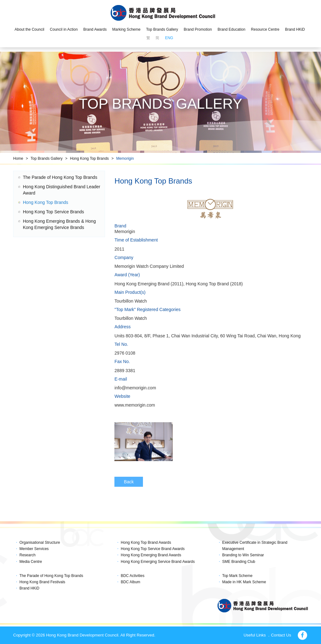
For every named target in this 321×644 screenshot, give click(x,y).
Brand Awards (95, 29)
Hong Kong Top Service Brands (53, 212)
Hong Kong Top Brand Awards (146, 543)
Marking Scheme (126, 29)
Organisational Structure (40, 543)
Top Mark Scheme (237, 576)
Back (129, 482)
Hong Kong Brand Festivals (42, 582)
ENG (169, 38)
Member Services (34, 549)
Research (27, 555)
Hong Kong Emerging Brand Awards (151, 555)
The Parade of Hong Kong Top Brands (60, 177)
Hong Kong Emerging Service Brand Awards (158, 562)
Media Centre (31, 562)
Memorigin (125, 158)
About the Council (29, 29)
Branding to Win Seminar (243, 555)
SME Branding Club (239, 562)
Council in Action (64, 29)
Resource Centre (265, 29)
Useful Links (255, 635)
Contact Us (281, 635)
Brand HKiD (295, 29)
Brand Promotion (198, 29)
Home (18, 158)
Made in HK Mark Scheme (244, 582)
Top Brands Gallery (162, 29)
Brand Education (232, 29)
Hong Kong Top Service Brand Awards (153, 549)
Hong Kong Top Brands (89, 158)
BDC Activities (132, 576)
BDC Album (130, 582)
